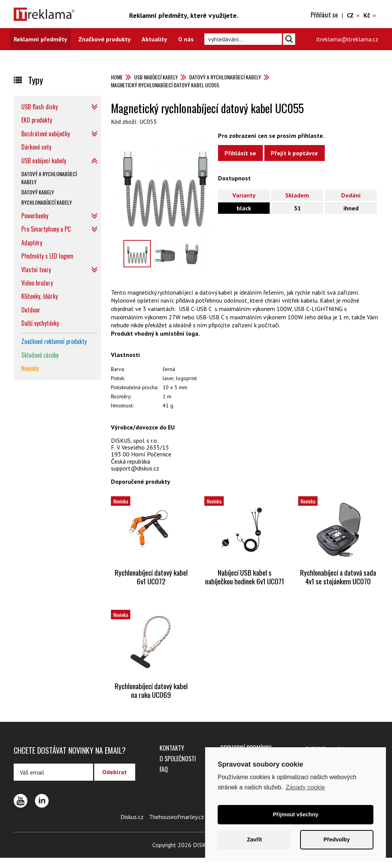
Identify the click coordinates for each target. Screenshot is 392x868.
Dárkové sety (36, 147)
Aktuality (154, 39)
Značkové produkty (104, 39)
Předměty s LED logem (47, 256)
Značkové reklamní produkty (54, 341)
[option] (164, 186)
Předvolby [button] (337, 840)
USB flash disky (40, 107)
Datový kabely (38, 192)
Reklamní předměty (40, 39)
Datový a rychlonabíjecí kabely (225, 77)
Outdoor (31, 310)
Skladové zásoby (40, 355)
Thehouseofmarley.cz (176, 827)
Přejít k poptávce (297, 153)
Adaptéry (32, 243)
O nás (186, 39)
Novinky (30, 368)
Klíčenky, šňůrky (40, 296)
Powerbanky (35, 216)
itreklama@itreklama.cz (347, 39)
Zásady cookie (305, 787)
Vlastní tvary (36, 270)
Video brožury (37, 283)
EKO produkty (37, 120)
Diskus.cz (132, 827)
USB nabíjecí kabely (156, 77)
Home (117, 77)
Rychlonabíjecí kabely (47, 202)
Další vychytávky (40, 323)
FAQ (164, 780)
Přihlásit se (324, 15)
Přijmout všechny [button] (296, 814)
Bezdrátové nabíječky (46, 134)
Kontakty (172, 758)
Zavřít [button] (254, 840)
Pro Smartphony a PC (46, 229)
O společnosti (178, 769)
